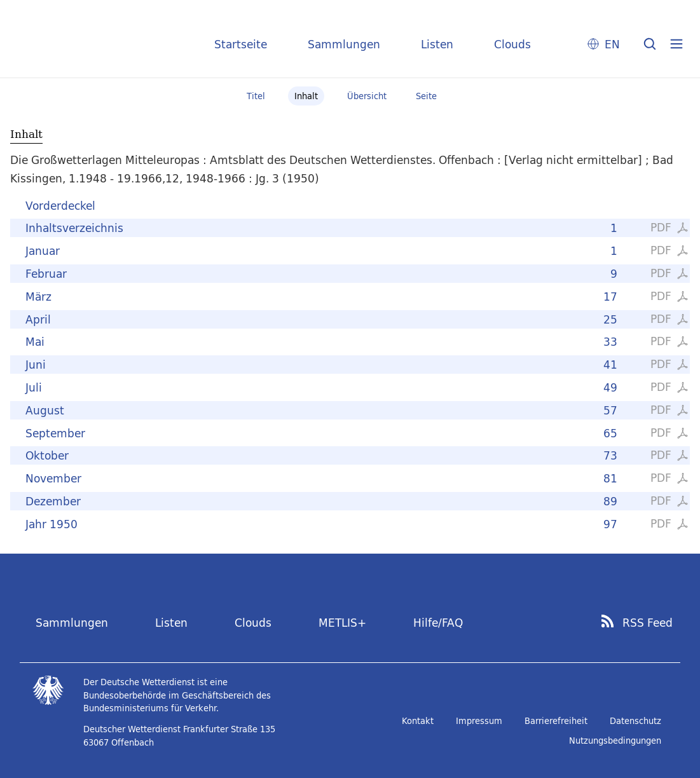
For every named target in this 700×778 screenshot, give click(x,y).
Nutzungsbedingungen (615, 740)
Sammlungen (344, 44)
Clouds (512, 44)
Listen (437, 44)
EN (612, 44)
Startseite (241, 44)
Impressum (479, 721)
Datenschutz (635, 721)
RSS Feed (648, 623)
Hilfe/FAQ (438, 623)
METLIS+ (342, 623)
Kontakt (418, 721)
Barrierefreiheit (556, 721)
